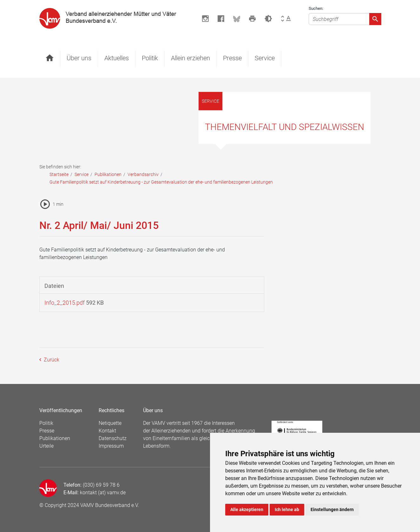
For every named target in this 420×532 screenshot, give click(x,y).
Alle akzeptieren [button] (247, 509)
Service (265, 58)
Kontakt (107, 431)
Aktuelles (117, 58)
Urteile (46, 446)
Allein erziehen (190, 58)
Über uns (79, 58)
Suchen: (316, 8)
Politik (150, 58)
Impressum (111, 446)
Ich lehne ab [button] (287, 509)
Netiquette (110, 423)
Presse (232, 58)
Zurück (51, 360)
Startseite (59, 174)
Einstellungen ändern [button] (332, 509)
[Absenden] (375, 19)
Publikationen (108, 174)
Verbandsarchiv (143, 174)
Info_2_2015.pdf (65, 303)
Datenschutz (113, 438)
